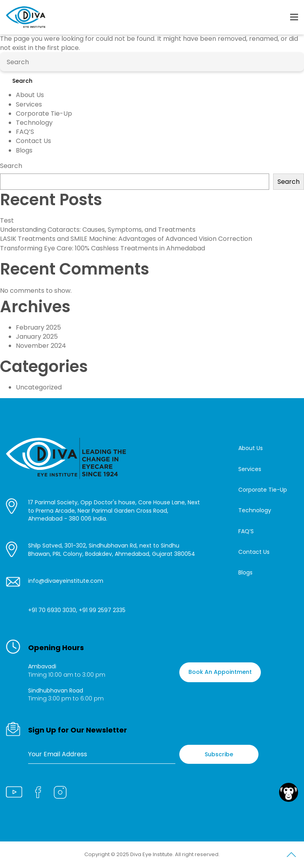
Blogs (24, 150)
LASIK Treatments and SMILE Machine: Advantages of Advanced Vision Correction (126, 239)
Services (29, 104)
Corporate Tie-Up (44, 114)
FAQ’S (25, 132)
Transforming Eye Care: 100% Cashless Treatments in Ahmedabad (103, 248)
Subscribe (219, 754)
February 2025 (38, 327)
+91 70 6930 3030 (52, 610)
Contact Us (33, 141)
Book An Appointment (220, 672)
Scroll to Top (291, 856)
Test (7, 220)
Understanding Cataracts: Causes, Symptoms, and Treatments (98, 230)
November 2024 (41, 346)
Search (22, 81)
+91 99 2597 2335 (102, 610)
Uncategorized (39, 387)
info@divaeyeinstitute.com (66, 581)
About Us (30, 95)
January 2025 (37, 337)
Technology (34, 123)
